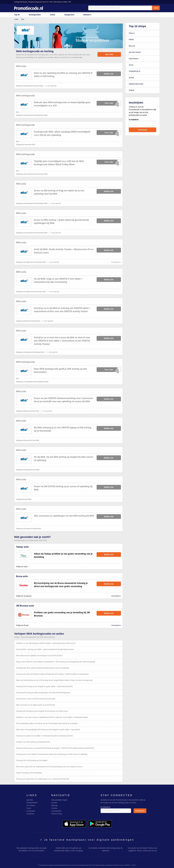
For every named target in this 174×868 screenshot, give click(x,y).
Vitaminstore (134, 59)
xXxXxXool (109, 370)
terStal (131, 78)
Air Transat (31, 805)
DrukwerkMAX (32, 803)
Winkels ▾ (87, 15)
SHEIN (131, 90)
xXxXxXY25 (109, 132)
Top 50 (17, 15)
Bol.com (132, 46)
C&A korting (57, 2)
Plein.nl (132, 33)
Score (131, 65)
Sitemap (54, 805)
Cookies (54, 808)
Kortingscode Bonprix (21, 2)
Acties (53, 15)
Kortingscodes (35, 15)
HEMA (131, 39)
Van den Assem (135, 52)
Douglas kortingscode (35, 2)
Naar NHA (109, 54)
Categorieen (69, 15)
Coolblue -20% (66, 2)
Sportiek (30, 800)
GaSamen (30, 814)
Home (16, 19)
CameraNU (31, 811)
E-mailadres (143, 122)
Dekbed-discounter (136, 84)
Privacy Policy (57, 814)
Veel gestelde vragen (59, 800)
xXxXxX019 (109, 103)
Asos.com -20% (48, 2)
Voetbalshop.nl (135, 71)
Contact (54, 803)
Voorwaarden (116, 262)
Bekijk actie (109, 74)
